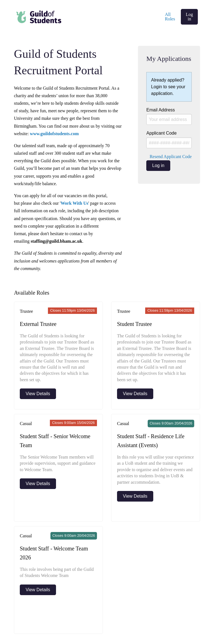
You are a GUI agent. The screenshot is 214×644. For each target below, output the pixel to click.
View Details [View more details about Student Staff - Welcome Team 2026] (38, 590)
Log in (189, 17)
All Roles (170, 17)
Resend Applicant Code (171, 157)
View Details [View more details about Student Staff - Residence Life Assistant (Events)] (135, 496)
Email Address (169, 116)
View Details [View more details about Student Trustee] (135, 394)
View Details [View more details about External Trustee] (38, 394)
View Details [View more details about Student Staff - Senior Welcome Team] (38, 484)
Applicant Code (169, 139)
